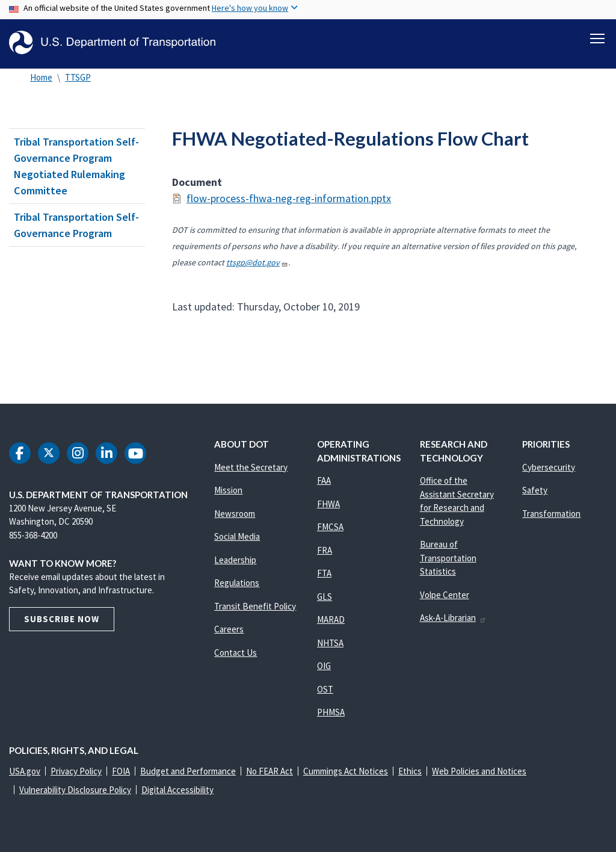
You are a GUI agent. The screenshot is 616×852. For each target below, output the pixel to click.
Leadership (235, 560)
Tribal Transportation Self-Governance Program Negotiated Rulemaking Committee (76, 166)
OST (325, 689)
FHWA (328, 504)
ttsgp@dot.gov (257, 262)
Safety (535, 490)
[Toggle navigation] (597, 37)
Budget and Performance (188, 771)
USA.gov (25, 771)
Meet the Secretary (251, 467)
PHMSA (331, 712)
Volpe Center (445, 595)
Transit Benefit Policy (255, 606)
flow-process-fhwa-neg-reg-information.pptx (289, 198)
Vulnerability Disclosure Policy (75, 790)
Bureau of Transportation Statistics (448, 558)
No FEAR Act (269, 771)
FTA (324, 573)
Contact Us (236, 653)
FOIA (121, 771)
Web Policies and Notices (479, 771)
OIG (324, 666)
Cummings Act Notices (346, 771)
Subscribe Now (62, 619)
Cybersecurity (549, 467)
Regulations (237, 583)
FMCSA (330, 527)
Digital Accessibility (177, 790)
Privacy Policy (76, 771)
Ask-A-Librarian (453, 618)
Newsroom (235, 514)
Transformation (551, 514)
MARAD (331, 619)
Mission (228, 490)
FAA (324, 480)
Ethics (410, 771)
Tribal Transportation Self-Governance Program (76, 225)
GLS (325, 597)
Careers (229, 629)
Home (41, 77)
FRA (325, 550)
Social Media (237, 536)
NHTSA (330, 643)
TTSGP (78, 77)
